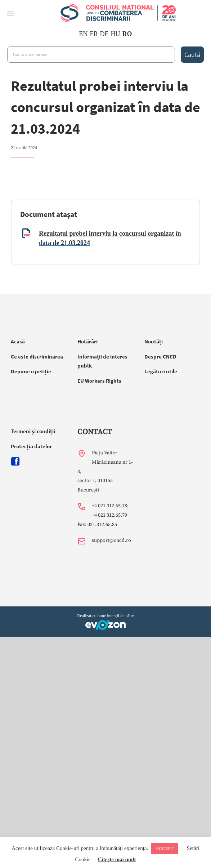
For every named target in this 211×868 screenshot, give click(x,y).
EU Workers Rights (99, 381)
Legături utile (161, 371)
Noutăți (154, 341)
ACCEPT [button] (165, 848)
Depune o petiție (31, 371)
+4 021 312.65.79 (109, 515)
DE (104, 34)
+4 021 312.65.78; (110, 506)
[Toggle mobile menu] (11, 14)
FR (94, 34)
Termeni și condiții (33, 431)
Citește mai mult (117, 859)
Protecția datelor (31, 446)
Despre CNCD (160, 357)
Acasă (18, 341)
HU (116, 34)
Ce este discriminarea (37, 357)
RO (127, 34)
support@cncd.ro (111, 540)
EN (83, 34)
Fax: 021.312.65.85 (97, 525)
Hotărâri (87, 341)
